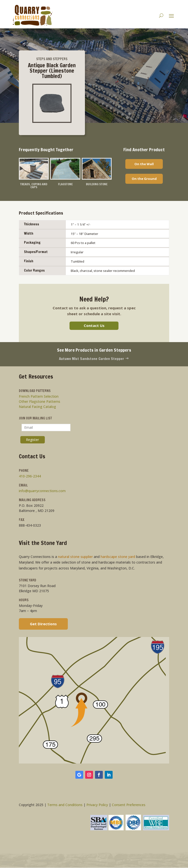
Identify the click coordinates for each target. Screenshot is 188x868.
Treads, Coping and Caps (34, 186)
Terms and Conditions (65, 805)
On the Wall (144, 164)
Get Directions (43, 624)
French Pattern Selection (39, 397)
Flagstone (65, 184)
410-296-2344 (30, 476)
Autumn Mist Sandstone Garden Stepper (94, 359)
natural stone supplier (75, 557)
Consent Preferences (129, 805)
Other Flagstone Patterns (40, 402)
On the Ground (144, 179)
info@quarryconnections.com (42, 491)
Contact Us (94, 326)
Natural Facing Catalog (37, 407)
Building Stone (97, 184)
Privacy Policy (97, 805)
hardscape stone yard (118, 557)
